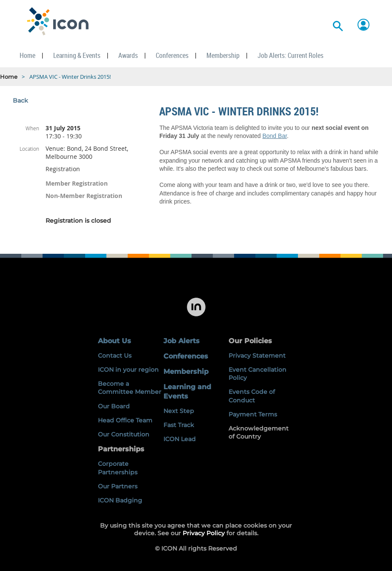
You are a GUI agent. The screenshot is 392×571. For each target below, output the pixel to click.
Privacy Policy (204, 533)
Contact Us (115, 356)
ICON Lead (180, 439)
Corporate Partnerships (118, 468)
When (32, 128)
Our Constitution (124, 434)
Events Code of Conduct (252, 396)
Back (20, 100)
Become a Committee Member (130, 388)
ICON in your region (128, 370)
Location (29, 149)
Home (9, 77)
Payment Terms (253, 414)
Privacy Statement (257, 356)
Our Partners (118, 486)
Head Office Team (125, 420)
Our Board (114, 406)
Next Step (179, 411)
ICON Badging (120, 500)
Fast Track (179, 425)
